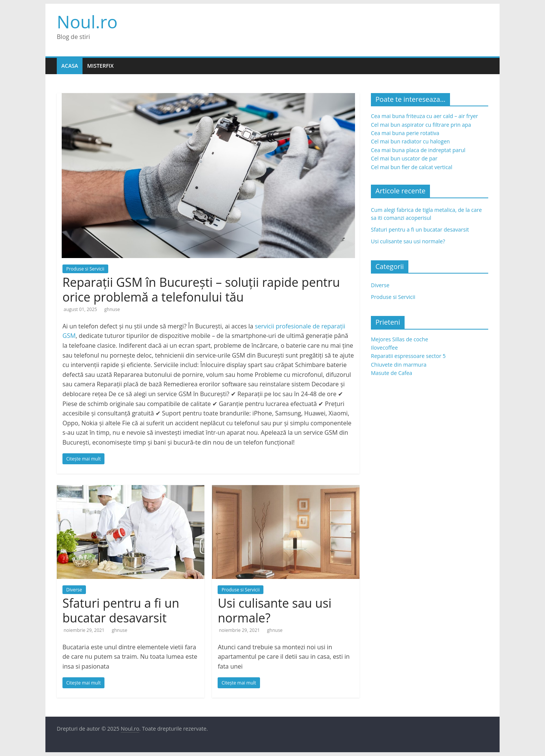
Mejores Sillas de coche (399, 339)
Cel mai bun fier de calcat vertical (412, 167)
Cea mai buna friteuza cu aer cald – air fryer (424, 116)
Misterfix (100, 66)
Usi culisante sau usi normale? (274, 610)
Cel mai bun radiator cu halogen (410, 141)
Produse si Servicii (85, 269)
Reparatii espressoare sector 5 (408, 356)
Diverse (74, 590)
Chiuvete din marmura (399, 365)
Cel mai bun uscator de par (404, 158)
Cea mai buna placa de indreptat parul (418, 150)
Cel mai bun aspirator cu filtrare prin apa (421, 125)
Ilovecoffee (384, 348)
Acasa (70, 66)
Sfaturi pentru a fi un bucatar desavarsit (121, 610)
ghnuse (112, 309)
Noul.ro (87, 22)
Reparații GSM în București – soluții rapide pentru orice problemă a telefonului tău (201, 289)
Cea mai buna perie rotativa (405, 133)
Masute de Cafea (392, 373)
